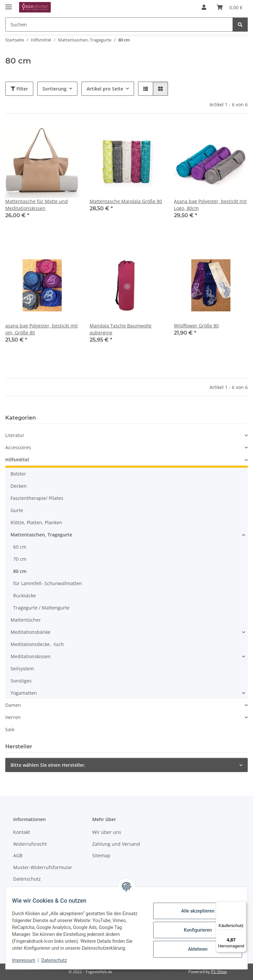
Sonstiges (21, 681)
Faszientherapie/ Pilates (37, 498)
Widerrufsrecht (30, 844)
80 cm (20, 571)
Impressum (28, 960)
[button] (204, 7)
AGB (18, 855)
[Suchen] (240, 25)
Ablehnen (194, 949)
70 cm (20, 559)
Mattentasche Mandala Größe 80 (126, 201)
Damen (13, 705)
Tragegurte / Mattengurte (41, 608)
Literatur (15, 435)
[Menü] (242, 905)
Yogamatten (24, 693)
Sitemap (101, 855)
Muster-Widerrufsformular (43, 867)
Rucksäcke (25, 595)
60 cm (20, 547)
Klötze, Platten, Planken (36, 522)
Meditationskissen (31, 656)
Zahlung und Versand (116, 844)
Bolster (18, 474)
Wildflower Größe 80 (196, 326)
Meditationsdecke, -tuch (37, 644)
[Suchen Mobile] (119, 25)
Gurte (17, 510)
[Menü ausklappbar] (9, 4)
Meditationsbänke (30, 632)
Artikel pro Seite (105, 89)
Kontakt (22, 832)
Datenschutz (58, 960)
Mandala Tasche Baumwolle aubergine (121, 329)
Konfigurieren (194, 930)
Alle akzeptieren (194, 911)
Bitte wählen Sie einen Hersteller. (48, 765)
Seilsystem (22, 669)
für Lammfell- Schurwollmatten (48, 583)
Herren (13, 717)
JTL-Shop (219, 972)
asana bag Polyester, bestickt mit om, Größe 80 (42, 329)
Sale (10, 729)
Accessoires (18, 447)
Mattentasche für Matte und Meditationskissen (37, 205)
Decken (19, 486)
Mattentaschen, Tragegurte (41, 535)
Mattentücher (26, 620)
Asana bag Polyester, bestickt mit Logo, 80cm (210, 205)
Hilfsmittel (17, 460)
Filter (19, 89)
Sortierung (55, 89)
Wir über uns (107, 832)
